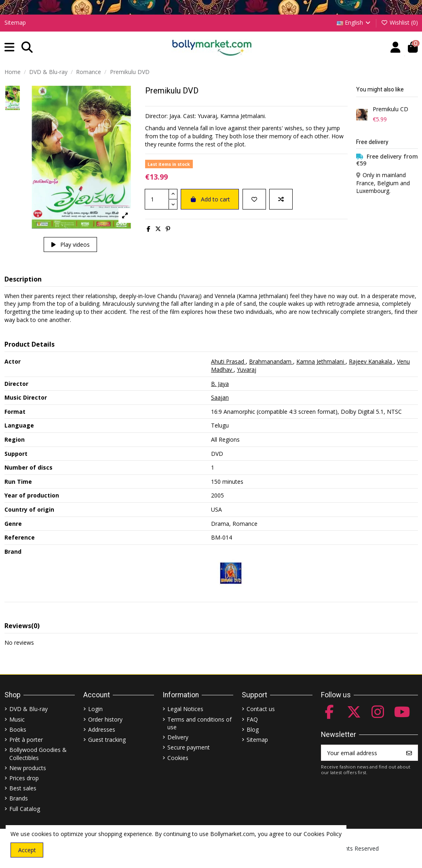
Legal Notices (185, 709)
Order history (105, 719)
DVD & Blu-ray (28, 709)
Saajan (220, 397)
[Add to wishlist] (254, 199)
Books (18, 729)
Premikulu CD (390, 109)
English (354, 22)
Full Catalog (25, 809)
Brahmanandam (271, 361)
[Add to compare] (281, 199)
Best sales (23, 788)
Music (17, 719)
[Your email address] (361, 753)
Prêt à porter (26, 740)
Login (95, 709)
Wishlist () (399, 22)
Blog (253, 729)
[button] (9, 48)
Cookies (178, 758)
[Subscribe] (409, 753)
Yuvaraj (247, 369)
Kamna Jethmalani (321, 361)
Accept (27, 850)
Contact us (261, 709)
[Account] (396, 48)
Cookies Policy (323, 834)
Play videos (71, 245)
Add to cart (210, 199)
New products (28, 768)
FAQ (252, 719)
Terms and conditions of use (199, 723)
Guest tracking (107, 740)
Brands (19, 798)
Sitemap (15, 22)
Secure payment (189, 747)
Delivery (178, 737)
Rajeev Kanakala (371, 361)
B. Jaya (220, 384)
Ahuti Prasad (228, 361)
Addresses (102, 729)
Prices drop (24, 778)
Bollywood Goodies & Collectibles (38, 754)
